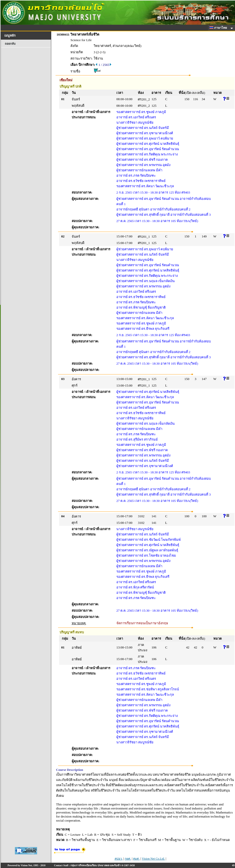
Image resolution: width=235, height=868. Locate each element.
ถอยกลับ (10, 44)
